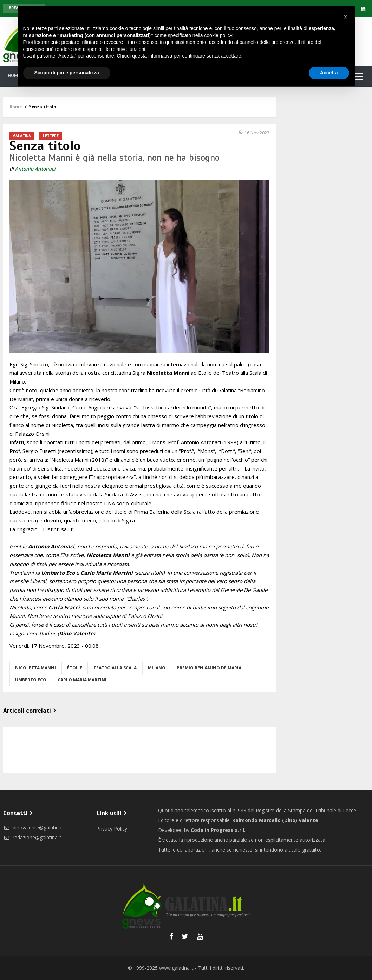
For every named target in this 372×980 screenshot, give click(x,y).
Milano (157, 668)
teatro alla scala (115, 668)
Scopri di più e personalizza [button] (67, 73)
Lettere (51, 136)
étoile (75, 668)
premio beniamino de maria (209, 668)
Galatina (22, 136)
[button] (346, 17)
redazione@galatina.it (32, 837)
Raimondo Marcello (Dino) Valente (275, 820)
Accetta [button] (329, 73)
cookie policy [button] (218, 35)
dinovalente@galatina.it (34, 828)
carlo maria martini (82, 680)
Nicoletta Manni (35, 668)
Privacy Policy (112, 829)
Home (16, 107)
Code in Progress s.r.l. (218, 830)
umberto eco (31, 680)
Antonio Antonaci (35, 169)
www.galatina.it (176, 968)
